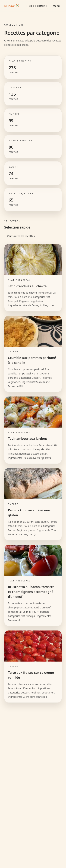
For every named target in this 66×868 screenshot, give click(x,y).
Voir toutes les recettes (21, 236)
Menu (56, 6)
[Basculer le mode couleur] (38, 6)
